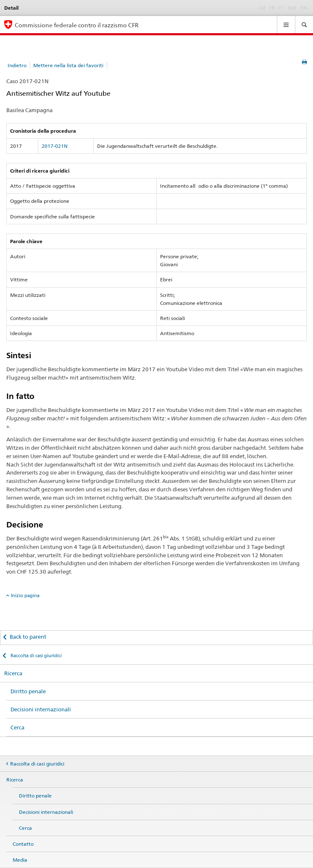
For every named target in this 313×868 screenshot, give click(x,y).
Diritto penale (28, 691)
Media (20, 860)
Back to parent (28, 637)
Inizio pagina (25, 595)
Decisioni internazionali (41, 709)
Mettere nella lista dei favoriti (68, 65)
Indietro (17, 65)
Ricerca (13, 673)
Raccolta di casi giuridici (36, 656)
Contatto (23, 844)
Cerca (17, 727)
